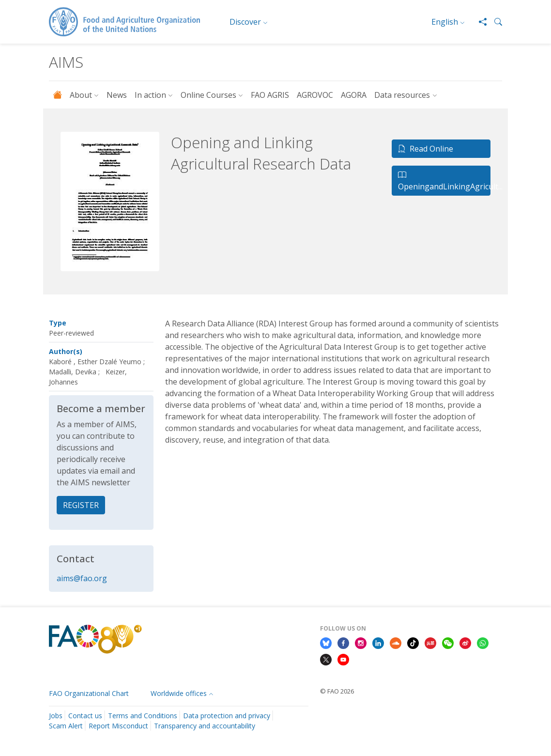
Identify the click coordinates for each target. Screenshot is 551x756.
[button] (494, 22)
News (117, 95)
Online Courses (208, 95)
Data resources (402, 95)
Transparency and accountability (205, 726)
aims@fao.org (82, 578)
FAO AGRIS (270, 95)
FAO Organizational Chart (89, 693)
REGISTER (81, 505)
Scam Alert (66, 726)
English (445, 22)
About (81, 95)
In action (150, 95)
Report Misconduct (118, 726)
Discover (245, 22)
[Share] (479, 22)
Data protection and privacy (227, 716)
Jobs (56, 716)
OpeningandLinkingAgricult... (444, 181)
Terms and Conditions (143, 716)
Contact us (85, 716)
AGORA (354, 95)
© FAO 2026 (337, 691)
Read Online (426, 149)
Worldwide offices (179, 693)
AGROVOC (315, 95)
